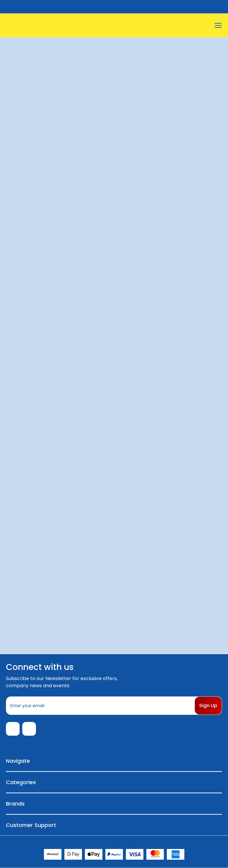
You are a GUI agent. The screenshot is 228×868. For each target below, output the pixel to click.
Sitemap (145, 842)
